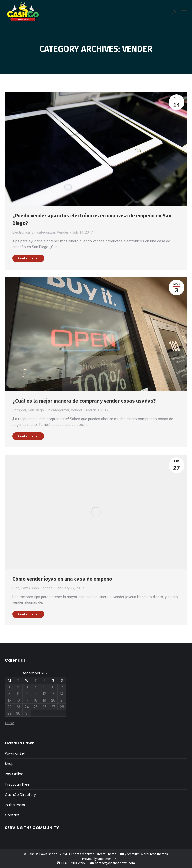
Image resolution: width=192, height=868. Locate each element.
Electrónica (21, 232)
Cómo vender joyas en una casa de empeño (62, 579)
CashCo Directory (20, 795)
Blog (16, 588)
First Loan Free (17, 784)
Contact (12, 815)
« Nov (9, 723)
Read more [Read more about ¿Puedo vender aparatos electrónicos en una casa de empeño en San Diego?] (27, 258)
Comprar (19, 410)
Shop (9, 764)
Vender (63, 232)
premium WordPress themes (147, 854)
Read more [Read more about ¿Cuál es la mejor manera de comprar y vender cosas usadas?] (27, 436)
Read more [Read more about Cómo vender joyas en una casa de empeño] (27, 614)
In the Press (15, 805)
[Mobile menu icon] (184, 12)
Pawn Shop (30, 588)
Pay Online (14, 774)
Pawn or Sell (15, 753)
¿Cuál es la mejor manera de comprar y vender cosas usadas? (84, 401)
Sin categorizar (43, 232)
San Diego (36, 410)
